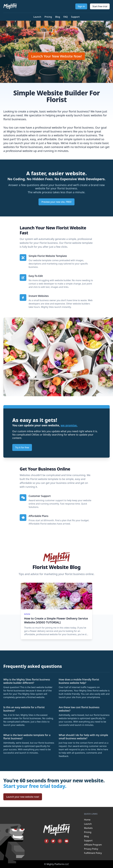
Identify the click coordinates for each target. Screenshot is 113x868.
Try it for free (22, 447)
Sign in (81, 6)
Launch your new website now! (23, 797)
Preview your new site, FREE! (56, 202)
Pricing (48, 17)
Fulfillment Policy (93, 853)
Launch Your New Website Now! (57, 56)
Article (27, 614)
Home (87, 820)
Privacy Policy (91, 849)
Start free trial (100, 6)
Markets (88, 828)
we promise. (69, 425)
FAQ (65, 17)
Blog (58, 17)
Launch (37, 17)
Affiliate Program (93, 845)
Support (75, 17)
